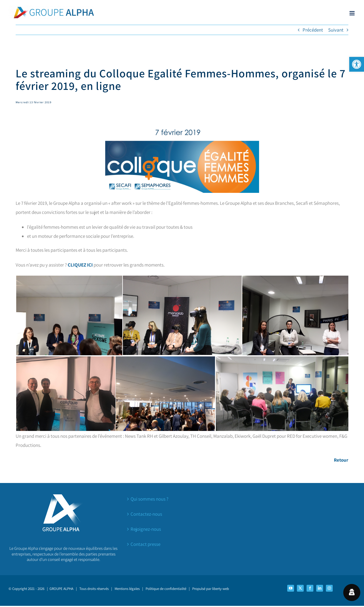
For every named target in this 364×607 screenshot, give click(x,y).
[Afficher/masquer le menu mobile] (352, 13)
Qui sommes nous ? (149, 499)
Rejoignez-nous (146, 529)
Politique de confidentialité (166, 589)
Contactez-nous (146, 514)
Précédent (313, 30)
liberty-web (221, 589)
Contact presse (145, 544)
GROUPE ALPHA (61, 589)
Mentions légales (127, 589)
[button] (357, 64)
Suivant (336, 30)
